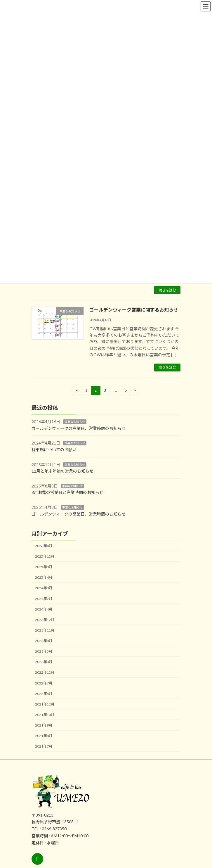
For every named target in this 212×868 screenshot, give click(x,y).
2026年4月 (44, 545)
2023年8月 (44, 641)
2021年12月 (45, 704)
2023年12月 (45, 619)
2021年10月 (45, 714)
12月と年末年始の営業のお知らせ (62, 471)
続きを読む (167, 290)
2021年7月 (44, 746)
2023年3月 (44, 662)
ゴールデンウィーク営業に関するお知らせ (134, 310)
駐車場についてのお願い (54, 449)
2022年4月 (44, 693)
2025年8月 (44, 567)
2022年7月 (44, 683)
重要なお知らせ (75, 422)
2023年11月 (45, 630)
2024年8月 (44, 588)
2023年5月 (44, 651)
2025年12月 (45, 556)
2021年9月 (44, 725)
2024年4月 (44, 609)
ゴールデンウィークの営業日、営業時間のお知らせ (79, 428)
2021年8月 (44, 736)
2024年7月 (44, 598)
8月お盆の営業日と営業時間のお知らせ (67, 492)
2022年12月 (45, 672)
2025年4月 (44, 577)
